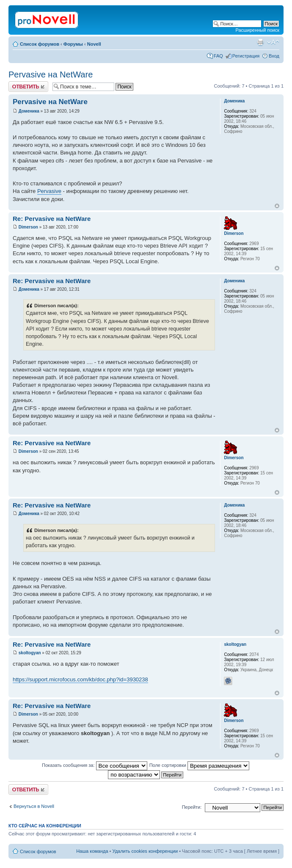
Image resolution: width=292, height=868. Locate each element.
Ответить (28, 87)
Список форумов (40, 44)
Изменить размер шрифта (273, 42)
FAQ (218, 56)
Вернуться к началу (277, 206)
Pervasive (49, 191)
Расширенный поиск (257, 30)
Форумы (73, 44)
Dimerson (28, 227)
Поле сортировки (199, 765)
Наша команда (92, 851)
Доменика (29, 111)
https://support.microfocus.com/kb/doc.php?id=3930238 (80, 679)
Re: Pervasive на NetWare (52, 219)
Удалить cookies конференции (145, 851)
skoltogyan (30, 653)
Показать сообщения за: (95, 765)
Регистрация (246, 56)
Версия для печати (260, 42)
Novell (94, 44)
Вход (274, 56)
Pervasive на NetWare (51, 74)
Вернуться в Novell (34, 806)
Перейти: (192, 807)
